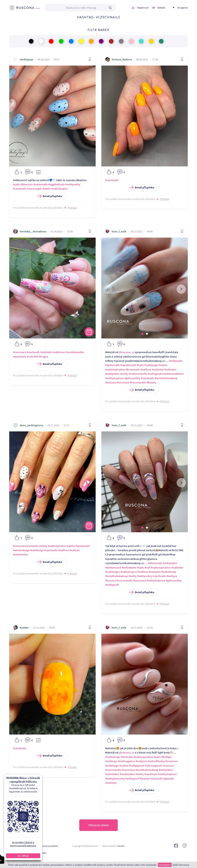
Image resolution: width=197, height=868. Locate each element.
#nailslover (59, 352)
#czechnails (20, 189)
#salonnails (156, 779)
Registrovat (143, 8)
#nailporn (141, 761)
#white (47, 189)
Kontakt (42, 853)
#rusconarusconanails (26, 546)
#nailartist (158, 369)
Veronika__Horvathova (33, 231)
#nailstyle (46, 352)
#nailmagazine (127, 761)
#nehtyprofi (112, 585)
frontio (121, 846)
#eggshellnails (57, 184)
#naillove (146, 369)
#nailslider (177, 568)
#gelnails (169, 779)
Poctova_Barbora (122, 59)
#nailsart (75, 550)
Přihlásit (72, 208)
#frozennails (133, 369)
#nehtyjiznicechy (115, 779)
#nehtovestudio (138, 374)
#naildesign (151, 365)
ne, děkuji (20, 856)
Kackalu (24, 628)
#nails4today (169, 572)
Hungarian (183, 8)
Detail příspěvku (50, 196)
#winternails (112, 365)
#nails (17, 184)
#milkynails (176, 361)
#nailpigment (137, 766)
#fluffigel (166, 757)
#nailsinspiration (115, 369)
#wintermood (113, 568)
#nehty (124, 374)
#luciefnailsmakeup (166, 378)
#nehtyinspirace (115, 378)
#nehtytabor (112, 374)
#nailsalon (170, 369)
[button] (142, 334)
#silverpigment (154, 766)
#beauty (151, 382)
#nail (147, 568)
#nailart (163, 365)
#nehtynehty (73, 184)
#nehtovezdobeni (174, 374)
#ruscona (111, 382)
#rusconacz (20, 352)
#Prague (43, 357)
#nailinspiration (57, 546)
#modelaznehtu (75, 352)
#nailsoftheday (156, 761)
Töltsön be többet (98, 825)
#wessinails (20, 357)
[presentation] (108, 289)
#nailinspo (111, 761)
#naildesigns (113, 572)
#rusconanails (138, 382)
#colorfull (33, 357)
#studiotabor (127, 774)
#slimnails (127, 757)
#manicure (172, 761)
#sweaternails (128, 365)
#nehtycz (172, 576)
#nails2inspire (59, 189)
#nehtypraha (155, 374)
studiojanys (26, 59)
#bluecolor (27, 184)
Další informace (181, 865)
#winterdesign (21, 550)
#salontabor (112, 774)
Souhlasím (165, 865)
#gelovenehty (132, 378)
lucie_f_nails (119, 231)
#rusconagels (35, 189)
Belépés (161, 8)
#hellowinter (129, 568)
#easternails (41, 184)
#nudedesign (113, 757)
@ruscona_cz (126, 352)
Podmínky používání (48, 846)
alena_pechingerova (31, 425)
